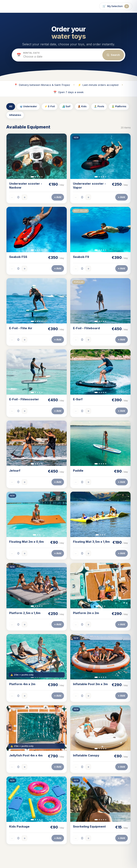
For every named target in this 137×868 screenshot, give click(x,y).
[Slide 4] (40, 177)
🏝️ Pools (99, 107)
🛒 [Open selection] (116, 6)
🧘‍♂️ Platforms (119, 107)
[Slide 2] (35, 177)
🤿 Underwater (28, 107)
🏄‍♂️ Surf (66, 107)
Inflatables (15, 115)
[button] (57, 55)
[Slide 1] (32, 177)
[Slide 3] (38, 177)
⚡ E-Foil (50, 107)
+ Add (58, 197)
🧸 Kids (82, 107)
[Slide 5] (42, 177)
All (11, 107)
